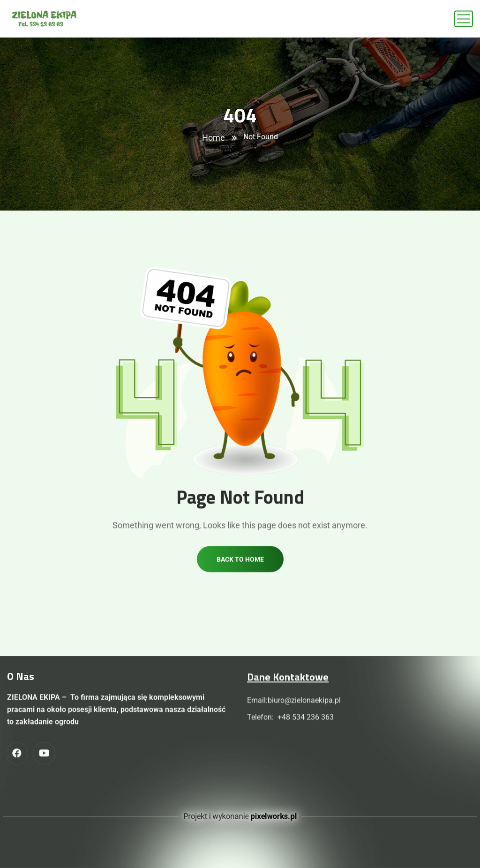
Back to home (240, 570)
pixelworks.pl (276, 816)
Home (214, 138)
